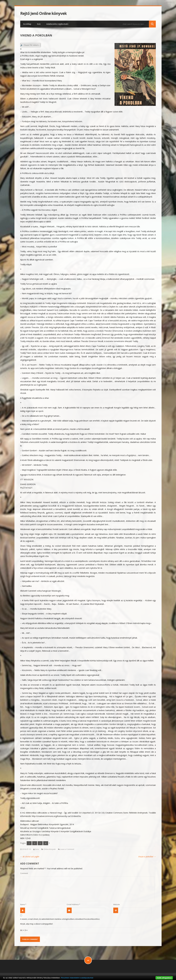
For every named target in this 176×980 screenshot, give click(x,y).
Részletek (65, 978)
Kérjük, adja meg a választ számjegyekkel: (37, 924)
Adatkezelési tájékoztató (57, 24)
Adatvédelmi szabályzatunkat (81, 978)
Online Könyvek (50, 849)
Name (23, 904)
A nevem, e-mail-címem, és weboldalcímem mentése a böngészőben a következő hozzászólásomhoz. (60, 919)
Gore (37, 849)
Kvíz (39, 24)
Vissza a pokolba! (147, 857)
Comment (24, 873)
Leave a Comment (67, 849)
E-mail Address (73, 904)
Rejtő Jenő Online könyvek (43, 13)
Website (117, 904)
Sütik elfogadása (164, 978)
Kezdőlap (27, 24)
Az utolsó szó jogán (30, 857)
